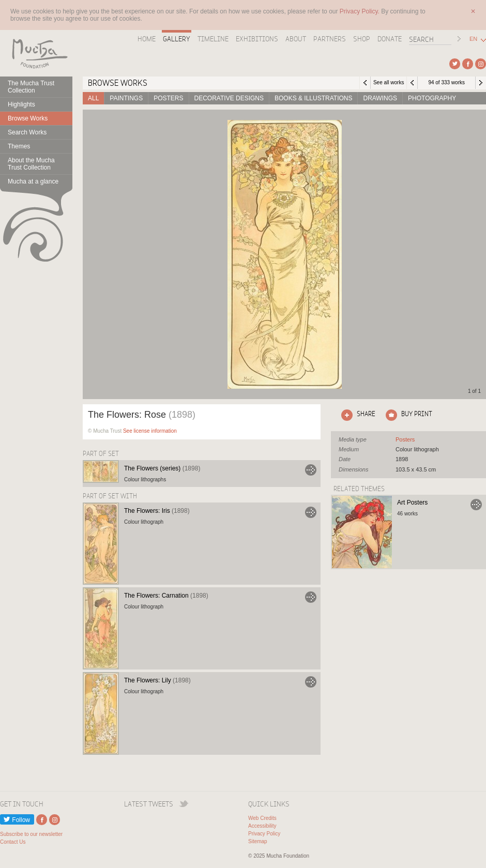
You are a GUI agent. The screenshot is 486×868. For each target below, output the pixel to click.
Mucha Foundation (36, 53)
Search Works (27, 132)
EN (473, 39)
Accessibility (262, 826)
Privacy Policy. (360, 11)
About (296, 39)
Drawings (380, 98)
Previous (412, 83)
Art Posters (412, 502)
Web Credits (262, 818)
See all (405, 439)
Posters (168, 98)
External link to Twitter (455, 64)
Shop (362, 39)
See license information (150, 431)
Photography (432, 98)
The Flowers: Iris (157, 511)
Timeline (213, 39)
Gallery (177, 39)
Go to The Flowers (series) (311, 470)
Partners (330, 39)
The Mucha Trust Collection (31, 87)
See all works (389, 82)
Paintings (126, 98)
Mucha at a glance (33, 181)
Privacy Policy (264, 834)
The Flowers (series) (162, 468)
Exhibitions (257, 39)
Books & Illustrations (313, 98)
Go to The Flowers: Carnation (311, 597)
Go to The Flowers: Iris (311, 512)
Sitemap (258, 841)
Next (481, 83)
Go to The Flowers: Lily (311, 682)
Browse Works (28, 118)
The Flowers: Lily (157, 680)
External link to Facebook (468, 64)
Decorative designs (229, 98)
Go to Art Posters (476, 505)
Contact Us (13, 842)
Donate (390, 39)
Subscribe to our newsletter (31, 834)
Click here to (356, 415)
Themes (19, 146)
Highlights (21, 104)
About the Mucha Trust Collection (31, 164)
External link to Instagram (481, 64)
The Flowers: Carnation (166, 596)
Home (147, 39)
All (93, 98)
